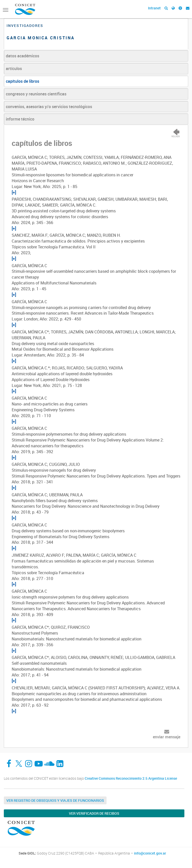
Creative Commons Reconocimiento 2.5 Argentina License (131, 778)
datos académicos (23, 56)
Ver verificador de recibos (94, 813)
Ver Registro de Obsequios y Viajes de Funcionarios (55, 800)
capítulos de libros (23, 81)
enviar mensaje (167, 737)
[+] (14, 192)
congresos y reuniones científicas (36, 94)
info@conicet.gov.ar (150, 853)
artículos (14, 69)
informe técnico (20, 119)
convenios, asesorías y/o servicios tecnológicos (49, 107)
